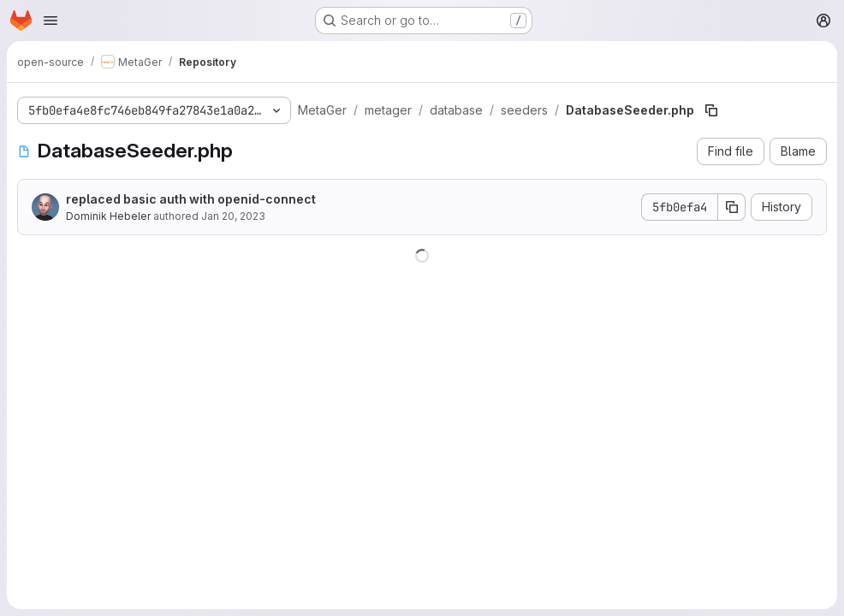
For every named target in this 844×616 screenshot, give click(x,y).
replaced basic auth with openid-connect (191, 199)
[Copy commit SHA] (732, 207)
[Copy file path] (711, 110)
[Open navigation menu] (51, 21)
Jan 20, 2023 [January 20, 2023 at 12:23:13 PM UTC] (233, 216)
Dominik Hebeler (108, 216)
